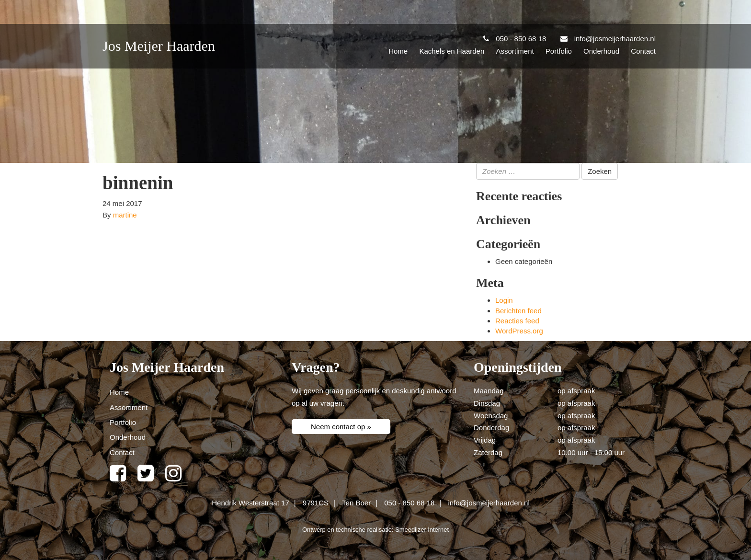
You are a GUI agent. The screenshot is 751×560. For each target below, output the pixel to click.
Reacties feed (517, 321)
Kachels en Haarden (452, 51)
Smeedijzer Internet (422, 530)
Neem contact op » (341, 427)
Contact (643, 51)
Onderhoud (601, 51)
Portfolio (559, 51)
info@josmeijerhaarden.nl (489, 503)
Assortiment (515, 51)
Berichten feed (518, 311)
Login (504, 300)
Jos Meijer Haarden (159, 46)
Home (398, 51)
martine (125, 215)
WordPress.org (519, 331)
